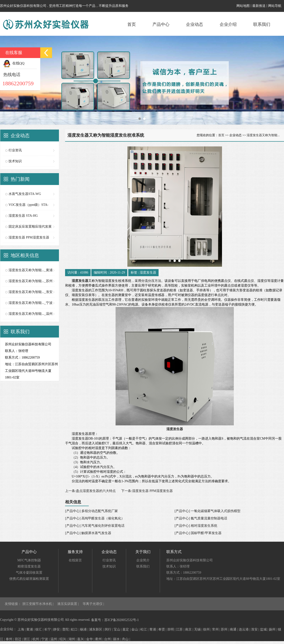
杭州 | (37, 639)
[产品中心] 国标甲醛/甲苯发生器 (198, 533)
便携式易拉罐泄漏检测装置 (29, 579)
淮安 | (256, 629)
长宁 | (49, 629)
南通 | (234, 629)
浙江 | (28, 639)
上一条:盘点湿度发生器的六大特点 (90, 491)
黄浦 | (31, 629)
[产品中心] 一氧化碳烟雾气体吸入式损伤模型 (208, 511)
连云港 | (245, 629)
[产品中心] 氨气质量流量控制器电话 (201, 518)
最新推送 (259, 6)
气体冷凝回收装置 (29, 573)
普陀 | (67, 629)
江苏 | (181, 629)
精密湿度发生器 (29, 566)
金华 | (91, 639)
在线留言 (75, 560)
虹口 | (75, 629)
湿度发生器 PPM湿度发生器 (29, 237)
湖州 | (73, 639)
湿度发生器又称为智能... (263, 135)
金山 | (136, 629)
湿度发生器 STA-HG (23, 216)
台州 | (109, 639)
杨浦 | (84, 629)
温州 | (55, 639)
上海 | (22, 629)
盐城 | (265, 629)
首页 (132, 24)
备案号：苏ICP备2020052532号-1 (115, 620)
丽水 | (118, 639)
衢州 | (100, 639)
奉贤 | (163, 629)
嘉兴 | (82, 639)
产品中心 (161, 24)
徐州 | (208, 629)
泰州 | (10, 639)
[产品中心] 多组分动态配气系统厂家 (91, 511)
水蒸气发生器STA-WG (25, 194)
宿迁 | (19, 639)
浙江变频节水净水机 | (38, 604)
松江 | (145, 629)
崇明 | (172, 629)
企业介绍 (228, 24)
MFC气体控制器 (29, 560)
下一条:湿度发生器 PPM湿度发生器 (147, 491)
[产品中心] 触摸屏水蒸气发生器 (88, 533)
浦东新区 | (97, 629)
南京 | (190, 629)
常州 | (217, 629)
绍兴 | (64, 639)
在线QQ (14, 63)
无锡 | (199, 629)
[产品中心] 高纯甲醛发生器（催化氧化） (95, 518)
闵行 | (109, 629)
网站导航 (275, 6)
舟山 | (126, 639)
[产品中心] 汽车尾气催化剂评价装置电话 (95, 526)
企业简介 (143, 560)
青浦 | (154, 629)
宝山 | (118, 629)
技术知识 (15, 161)
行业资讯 (15, 150)
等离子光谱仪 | (93, 604)
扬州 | (273, 629)
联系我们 (262, 24)
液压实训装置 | (68, 604)
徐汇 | (40, 629)
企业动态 (195, 24)
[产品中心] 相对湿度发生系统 (196, 526)
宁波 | (46, 639)
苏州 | (225, 629)
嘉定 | (127, 629)
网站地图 (243, 6)
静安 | (58, 629)
